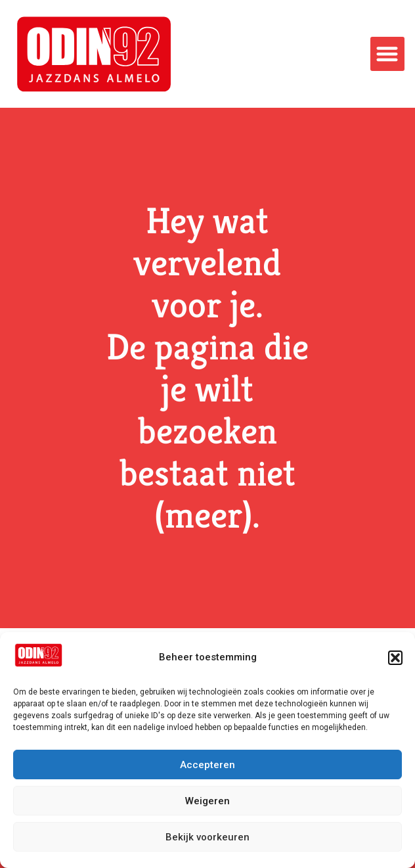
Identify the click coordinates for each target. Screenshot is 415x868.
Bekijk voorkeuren (207, 837)
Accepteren (207, 765)
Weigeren (207, 801)
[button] (395, 658)
